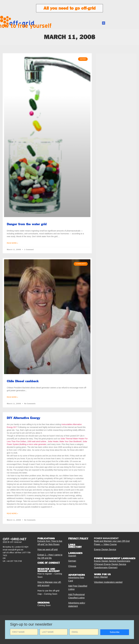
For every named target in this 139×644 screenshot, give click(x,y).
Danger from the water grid (27, 224)
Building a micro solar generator (33, 444)
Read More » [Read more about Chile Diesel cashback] (12, 397)
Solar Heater (53, 441)
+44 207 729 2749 (14, 561)
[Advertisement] (116, 121)
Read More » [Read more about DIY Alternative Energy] (12, 514)
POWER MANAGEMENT (106, 538)
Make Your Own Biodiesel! (71, 441)
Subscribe (115, 632)
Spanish (72, 556)
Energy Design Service (105, 549)
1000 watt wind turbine (37, 441)
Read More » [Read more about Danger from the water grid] (12, 243)
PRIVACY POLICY (78, 538)
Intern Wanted (101, 577)
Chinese (72, 566)
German (72, 561)
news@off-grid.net (15, 550)
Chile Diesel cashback (23, 381)
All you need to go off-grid (69, 8)
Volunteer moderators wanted (108, 582)
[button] (104, 23)
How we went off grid (48, 549)
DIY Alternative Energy (23, 418)
